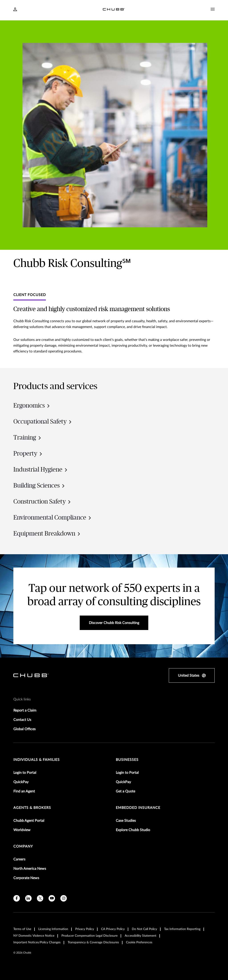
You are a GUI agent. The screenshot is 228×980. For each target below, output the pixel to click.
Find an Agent (24, 791)
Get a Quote (125, 791)
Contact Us (22, 720)
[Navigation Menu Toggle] (213, 9)
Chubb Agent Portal (29, 821)
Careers (19, 859)
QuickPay (21, 782)
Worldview (22, 830)
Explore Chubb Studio (133, 830)
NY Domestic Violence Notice (34, 936)
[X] (40, 898)
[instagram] (64, 898)
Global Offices (24, 729)
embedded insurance (138, 808)
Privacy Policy (85, 929)
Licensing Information (53, 929)
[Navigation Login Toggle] (15, 10)
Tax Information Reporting (182, 929)
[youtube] (52, 898)
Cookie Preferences (139, 942)
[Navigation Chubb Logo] (114, 10)
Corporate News (26, 878)
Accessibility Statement (140, 936)
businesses (127, 760)
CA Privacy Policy (113, 929)
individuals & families (37, 760)
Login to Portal (25, 773)
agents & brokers (32, 808)
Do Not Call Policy (144, 929)
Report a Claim (25, 710)
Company (23, 846)
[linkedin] (28, 898)
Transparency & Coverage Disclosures (93, 942)
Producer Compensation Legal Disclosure (90, 936)
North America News (30, 869)
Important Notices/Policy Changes (37, 942)
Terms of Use (22, 929)
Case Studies (126, 821)
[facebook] (17, 898)
